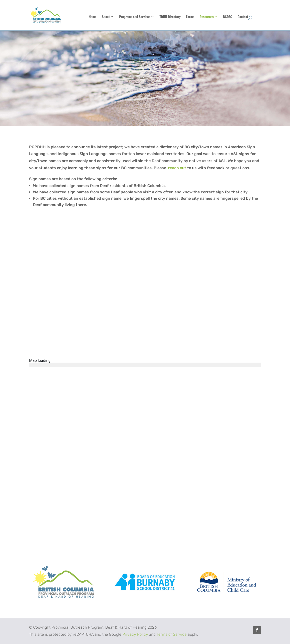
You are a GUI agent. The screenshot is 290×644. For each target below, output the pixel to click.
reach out (177, 168)
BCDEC (252, 17)
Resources (231, 17)
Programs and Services (159, 17)
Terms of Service (172, 634)
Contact (267, 17)
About (130, 17)
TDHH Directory (194, 17)
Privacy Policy (135, 634)
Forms (215, 17)
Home (117, 17)
